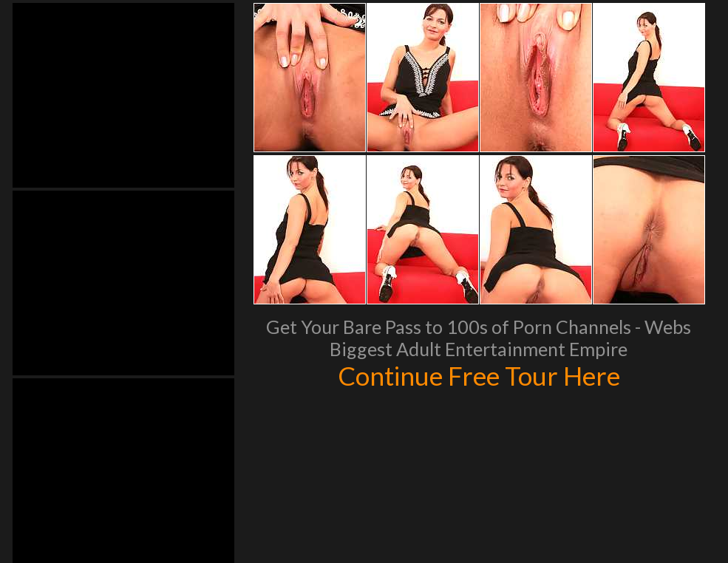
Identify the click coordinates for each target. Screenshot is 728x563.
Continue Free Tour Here (479, 375)
